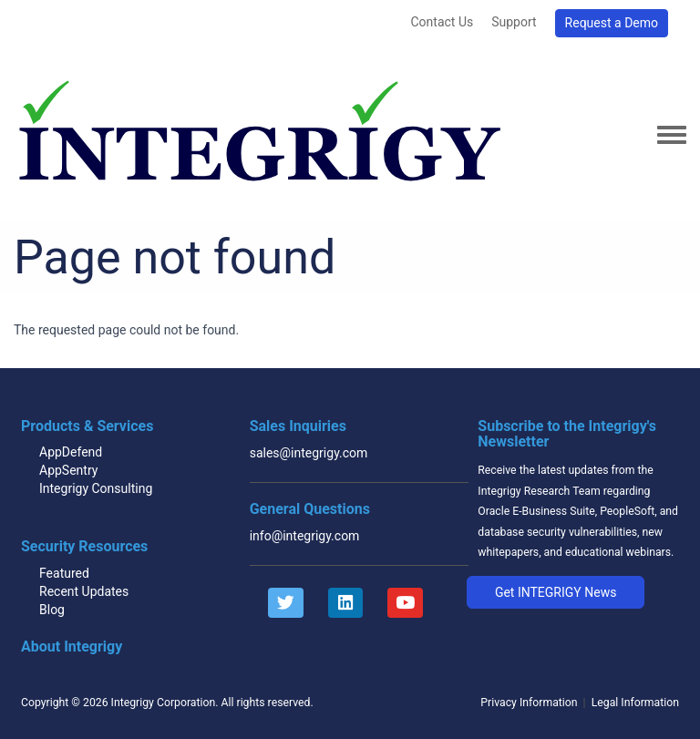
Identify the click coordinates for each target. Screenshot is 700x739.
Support (514, 22)
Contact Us (442, 22)
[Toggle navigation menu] (672, 136)
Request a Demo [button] (612, 23)
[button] (556, 592)
